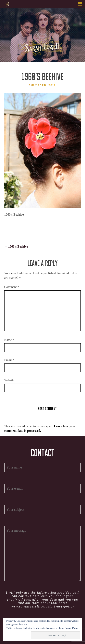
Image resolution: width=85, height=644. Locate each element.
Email (9, 360)
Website (9, 380)
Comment (12, 287)
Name (9, 340)
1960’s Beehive (16, 246)
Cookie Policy (71, 628)
